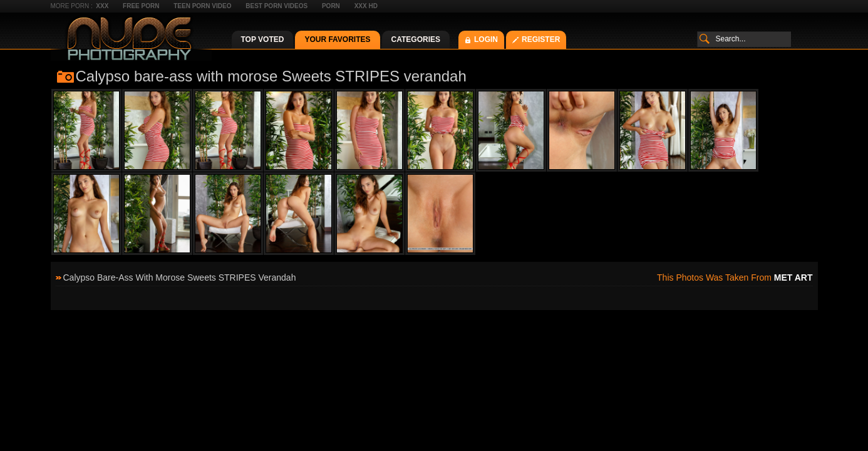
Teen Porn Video (202, 6)
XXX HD (366, 6)
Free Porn (141, 6)
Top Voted (263, 39)
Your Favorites (337, 39)
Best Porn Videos (276, 6)
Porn (331, 6)
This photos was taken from (735, 277)
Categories (416, 39)
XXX (102, 6)
